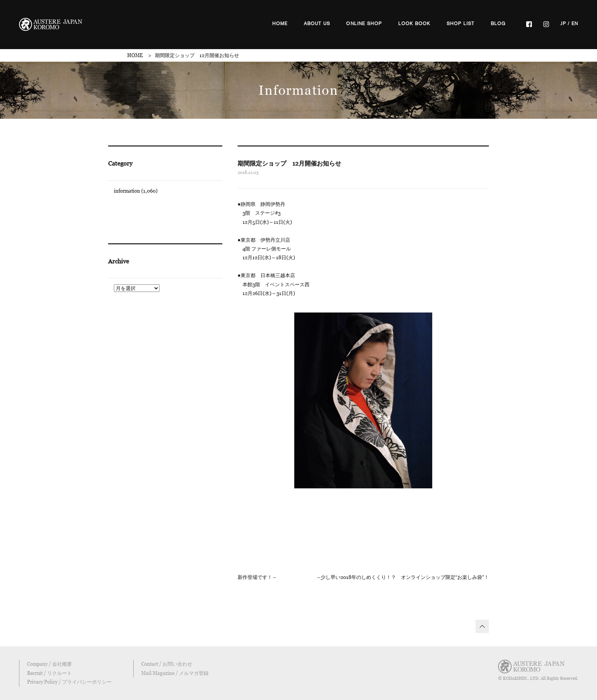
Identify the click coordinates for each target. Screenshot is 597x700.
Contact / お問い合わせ (167, 664)
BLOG (498, 24)
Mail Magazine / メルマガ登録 (175, 673)
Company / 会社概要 (49, 664)
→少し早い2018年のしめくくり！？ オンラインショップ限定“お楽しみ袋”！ (402, 577)
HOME (280, 24)
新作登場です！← (257, 577)
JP (563, 24)
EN (575, 24)
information (127, 191)
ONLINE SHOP (364, 24)
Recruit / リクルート (49, 673)
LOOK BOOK (414, 24)
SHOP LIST (461, 24)
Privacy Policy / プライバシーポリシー (69, 682)
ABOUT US (317, 24)
